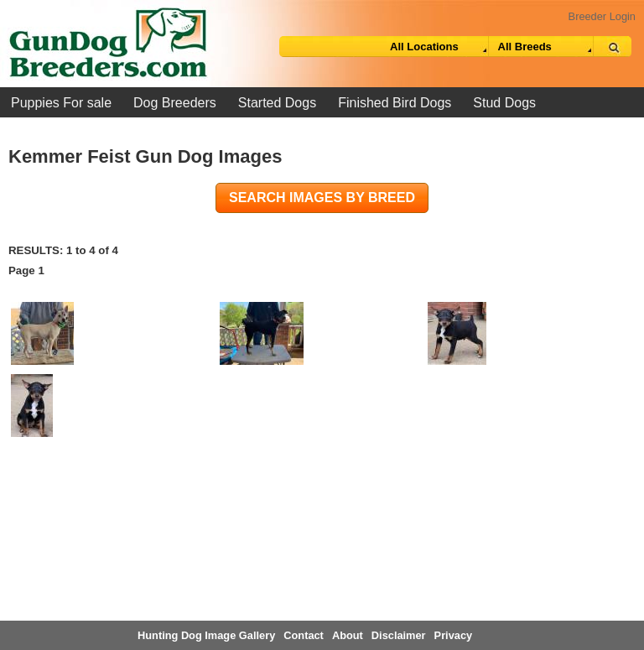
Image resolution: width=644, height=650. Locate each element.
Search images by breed (322, 198)
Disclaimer (399, 635)
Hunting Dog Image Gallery (206, 635)
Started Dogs (277, 103)
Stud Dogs (504, 103)
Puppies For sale (61, 103)
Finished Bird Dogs (395, 103)
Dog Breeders (175, 103)
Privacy (454, 635)
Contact (304, 635)
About (348, 635)
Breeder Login (602, 16)
